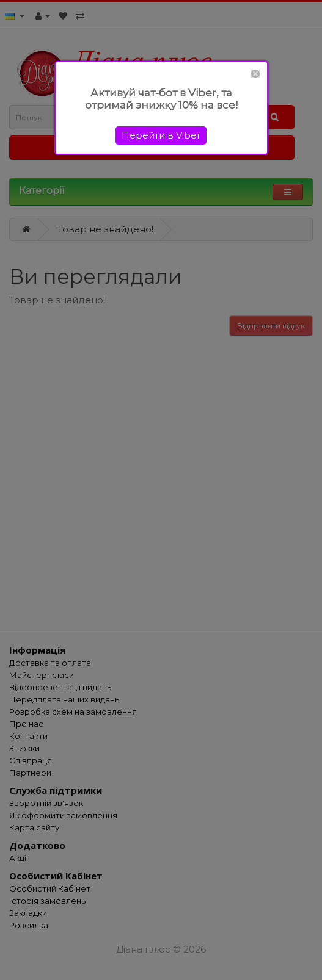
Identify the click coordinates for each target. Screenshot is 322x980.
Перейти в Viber (161, 135)
